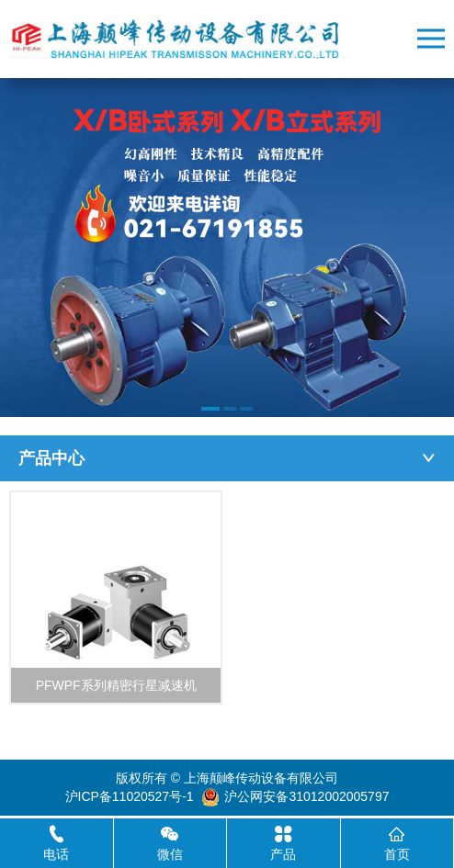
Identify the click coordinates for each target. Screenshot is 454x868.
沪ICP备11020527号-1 (130, 796)
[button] (210, 409)
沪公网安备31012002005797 (306, 796)
